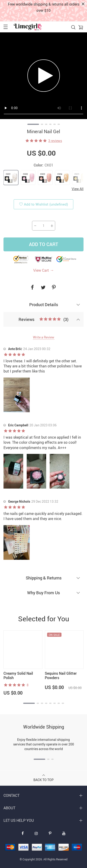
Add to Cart (44, 244)
